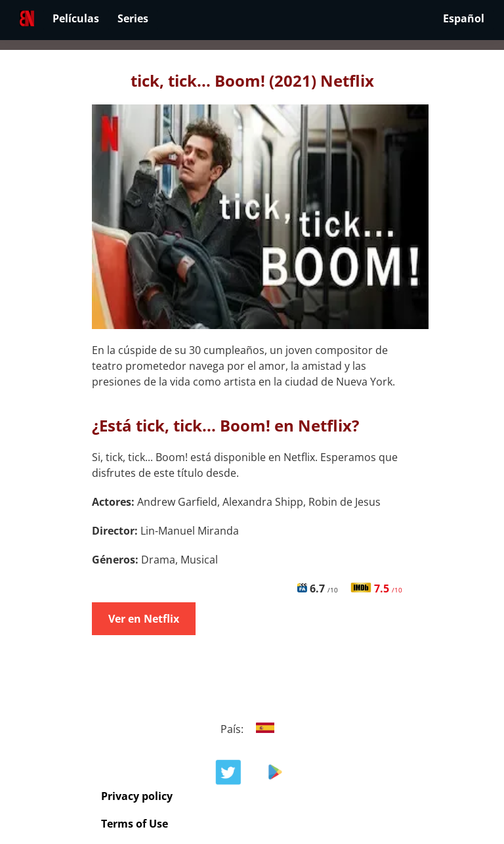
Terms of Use (135, 824)
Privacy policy (137, 796)
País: (252, 729)
